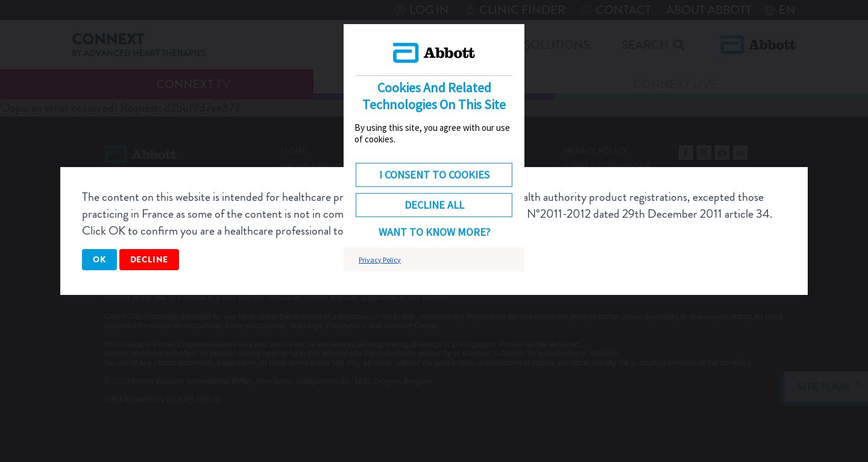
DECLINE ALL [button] (434, 205)
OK (99, 259)
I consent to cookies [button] (434, 175)
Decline (149, 259)
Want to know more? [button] (434, 232)
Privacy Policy (380, 260)
